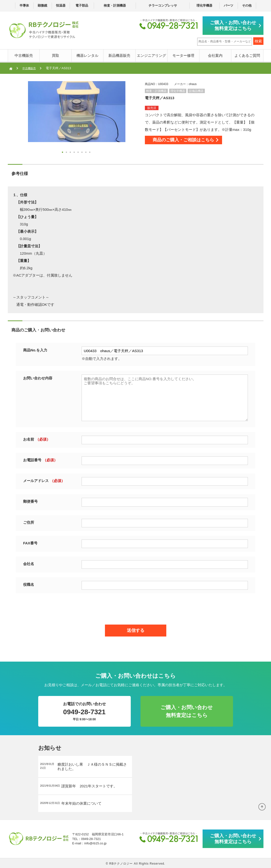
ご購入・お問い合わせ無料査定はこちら (235, 25)
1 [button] (63, 152)
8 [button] (90, 152)
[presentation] (136, 607)
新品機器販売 (119, 54)
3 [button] (71, 152)
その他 (247, 5)
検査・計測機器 (115, 5)
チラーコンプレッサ (163, 5)
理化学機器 (204, 5)
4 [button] (75, 152)
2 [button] (67, 152)
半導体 (24, 5)
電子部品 (82, 5)
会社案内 (215, 54)
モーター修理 (183, 54)
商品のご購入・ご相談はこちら (194, 141)
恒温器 (61, 5)
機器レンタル (87, 54)
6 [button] (83, 152)
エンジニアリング (151, 54)
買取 (56, 54)
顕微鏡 (42, 5)
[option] (77, 111)
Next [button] (18, 118)
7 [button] (86, 152)
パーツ (229, 5)
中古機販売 (24, 54)
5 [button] (79, 152)
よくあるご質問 (247, 54)
